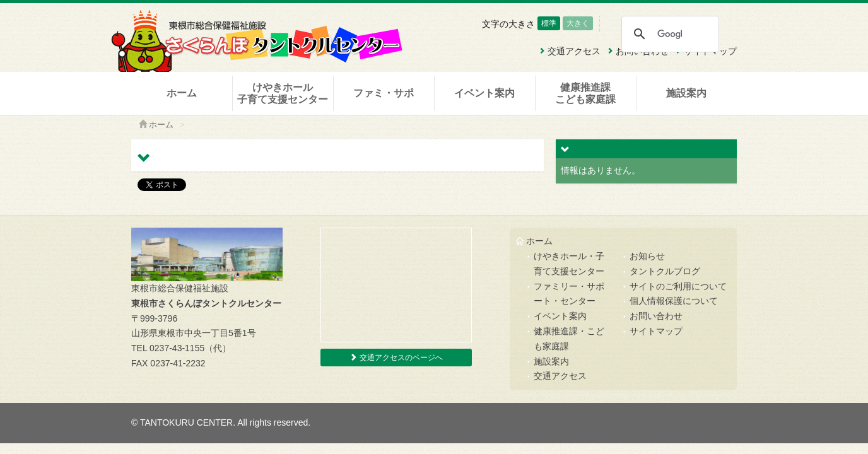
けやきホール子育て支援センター (283, 93)
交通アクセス (560, 376)
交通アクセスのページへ (396, 358)
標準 (549, 23)
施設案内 (686, 93)
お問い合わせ (656, 316)
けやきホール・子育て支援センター (569, 264)
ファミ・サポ (384, 93)
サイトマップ (656, 331)
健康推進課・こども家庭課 (569, 339)
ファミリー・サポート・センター (569, 294)
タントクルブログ (665, 271)
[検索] (670, 34)
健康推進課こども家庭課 (585, 93)
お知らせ (647, 256)
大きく (578, 23)
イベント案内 (484, 93)
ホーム (182, 93)
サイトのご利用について (678, 286)
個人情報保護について (674, 301)
